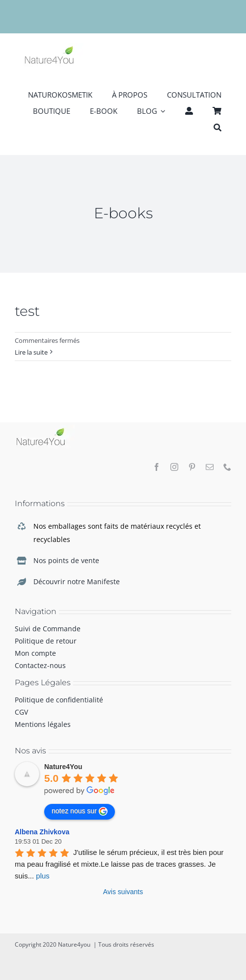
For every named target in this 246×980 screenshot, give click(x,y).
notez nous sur (80, 811)
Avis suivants (123, 892)
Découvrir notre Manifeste (77, 581)
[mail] (210, 467)
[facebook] (157, 467)
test (27, 311)
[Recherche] (218, 127)
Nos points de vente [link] (66, 560)
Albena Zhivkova (42, 832)
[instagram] (174, 467)
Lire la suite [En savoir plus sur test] (31, 352)
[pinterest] (192, 467)
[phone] (227, 467)
